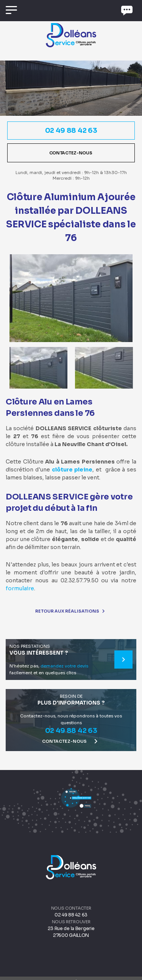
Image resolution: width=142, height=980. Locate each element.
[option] (71, 298)
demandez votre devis (64, 666)
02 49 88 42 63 (71, 131)
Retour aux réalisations (71, 611)
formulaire (20, 588)
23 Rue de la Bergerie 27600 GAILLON (71, 932)
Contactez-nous (71, 153)
